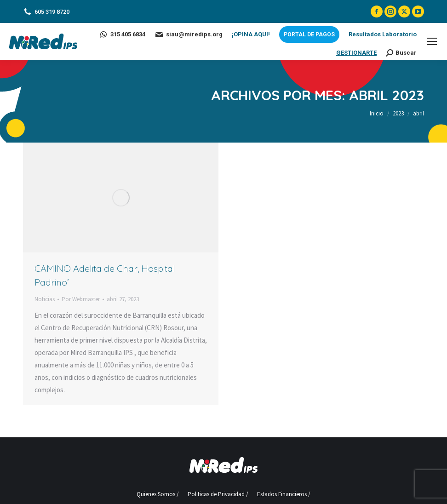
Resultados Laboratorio (383, 34)
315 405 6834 (122, 34)
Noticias (45, 299)
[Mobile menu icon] (432, 41)
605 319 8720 (46, 12)
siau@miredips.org (189, 34)
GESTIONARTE (356, 53)
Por (81, 299)
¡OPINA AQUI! (251, 34)
